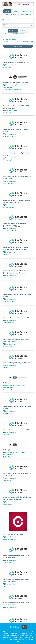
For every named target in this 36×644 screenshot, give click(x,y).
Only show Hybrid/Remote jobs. (15, 34)
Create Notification (27, 42)
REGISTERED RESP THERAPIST (13, 534)
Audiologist (7, 383)
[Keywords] (18, 20)
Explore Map (27, 11)
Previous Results (18, 46)
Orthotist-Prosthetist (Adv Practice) (15, 82)
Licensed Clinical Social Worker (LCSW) (16, 62)
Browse (16, 11)
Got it (24, 627)
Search (7, 11)
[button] (24, 31)
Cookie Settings (15, 627)
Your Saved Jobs (26, 15)
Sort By (5, 42)
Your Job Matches (10, 15)
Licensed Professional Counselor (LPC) (16, 430)
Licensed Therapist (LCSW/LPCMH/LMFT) (17, 363)
